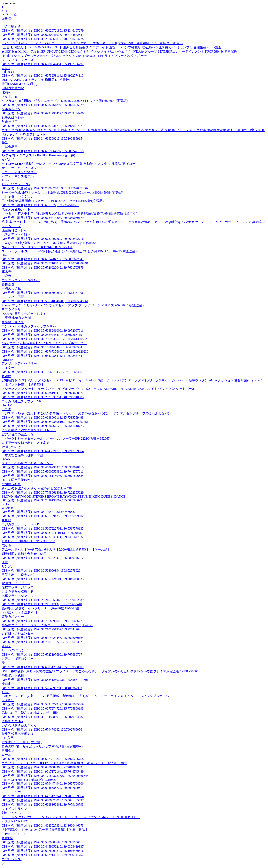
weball (6, 68)
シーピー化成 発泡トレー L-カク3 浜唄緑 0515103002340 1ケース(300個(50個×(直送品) (62, 192)
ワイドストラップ (14, 809)
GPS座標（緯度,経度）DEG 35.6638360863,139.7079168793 (43, 804)
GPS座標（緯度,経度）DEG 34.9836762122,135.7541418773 (43, 426)
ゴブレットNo (12, 859)
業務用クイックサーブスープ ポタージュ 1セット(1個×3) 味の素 (47, 625)
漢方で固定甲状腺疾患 (18, 480)
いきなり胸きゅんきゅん (19, 725)
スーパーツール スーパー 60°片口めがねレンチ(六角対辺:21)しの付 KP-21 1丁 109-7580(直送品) (69, 251)
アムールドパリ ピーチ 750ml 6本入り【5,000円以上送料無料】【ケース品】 (56, 549)
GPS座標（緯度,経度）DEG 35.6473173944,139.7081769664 (43, 796)
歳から (6, 545)
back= (5, 504)
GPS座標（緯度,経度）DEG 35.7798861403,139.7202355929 (43, 492)
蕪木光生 (8, 272)
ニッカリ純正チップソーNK (21, 401)
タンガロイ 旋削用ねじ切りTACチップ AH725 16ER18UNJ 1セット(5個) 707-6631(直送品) (65, 101)
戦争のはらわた (13, 117)
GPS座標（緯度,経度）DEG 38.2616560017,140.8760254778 (43, 39)
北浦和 (6, 92)
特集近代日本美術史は (18, 734)
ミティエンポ (11, 792)
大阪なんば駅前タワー (18, 659)
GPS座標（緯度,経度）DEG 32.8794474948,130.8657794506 (43, 783)
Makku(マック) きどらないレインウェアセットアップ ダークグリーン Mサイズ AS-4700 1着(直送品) (73, 305)
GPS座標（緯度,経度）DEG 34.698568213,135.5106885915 (42, 138)
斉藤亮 (6, 646)
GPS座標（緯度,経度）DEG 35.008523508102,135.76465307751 (45, 422)
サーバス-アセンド (15, 650)
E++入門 (8, 738)
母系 (5, 143)
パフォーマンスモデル (18, 176)
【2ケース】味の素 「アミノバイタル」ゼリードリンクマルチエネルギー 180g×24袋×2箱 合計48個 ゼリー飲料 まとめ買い (92, 43)
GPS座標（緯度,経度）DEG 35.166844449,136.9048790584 (42, 347)
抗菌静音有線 (11, 484)
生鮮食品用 (10, 147)
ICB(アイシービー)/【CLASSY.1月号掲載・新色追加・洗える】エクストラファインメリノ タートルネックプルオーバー (87, 696)
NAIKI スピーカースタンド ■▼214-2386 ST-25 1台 (37, 247)
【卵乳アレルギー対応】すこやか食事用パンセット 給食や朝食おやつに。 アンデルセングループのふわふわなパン (86, 413)
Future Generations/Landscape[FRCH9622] (30, 780)
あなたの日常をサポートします (24, 314)
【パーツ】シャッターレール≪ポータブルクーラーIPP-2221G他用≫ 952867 (56, 438)
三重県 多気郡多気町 (16, 318)
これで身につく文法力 (18, 197)
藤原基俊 (8, 284)
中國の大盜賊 (11, 288)
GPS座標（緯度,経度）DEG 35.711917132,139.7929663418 (42, 604)
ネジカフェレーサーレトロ (21, 524)
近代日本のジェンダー (18, 633)
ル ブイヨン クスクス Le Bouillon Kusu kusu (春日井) (38, 155)
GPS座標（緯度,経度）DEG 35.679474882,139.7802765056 (42, 729)
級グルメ (8, 159)
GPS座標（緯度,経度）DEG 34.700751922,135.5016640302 (42, 642)
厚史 (5, 562)
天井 (5, 663)
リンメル (8, 566)
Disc (4, 255)
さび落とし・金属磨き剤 (19, 612)
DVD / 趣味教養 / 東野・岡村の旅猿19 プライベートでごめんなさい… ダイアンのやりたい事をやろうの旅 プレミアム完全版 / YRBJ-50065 (100, 671)
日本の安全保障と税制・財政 (22, 455)
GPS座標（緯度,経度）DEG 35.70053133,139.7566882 (39, 512)
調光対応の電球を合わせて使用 (24, 554)
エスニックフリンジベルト (21, 280)
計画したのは (11, 447)
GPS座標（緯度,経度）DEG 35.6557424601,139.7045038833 (43, 579)
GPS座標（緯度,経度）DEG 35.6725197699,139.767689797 (42, 654)
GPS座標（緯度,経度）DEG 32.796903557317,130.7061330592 (44, 339)
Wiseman (8, 508)
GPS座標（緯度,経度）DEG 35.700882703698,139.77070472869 (45, 188)
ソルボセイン (11, 109)
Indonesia (8, 72)
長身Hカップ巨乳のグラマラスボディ (28, 541)
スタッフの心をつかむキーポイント (27, 463)
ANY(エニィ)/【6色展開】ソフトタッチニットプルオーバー (44, 343)
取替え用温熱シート (16, 209)
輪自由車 (8, 684)
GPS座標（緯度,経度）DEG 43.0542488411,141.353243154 (42, 356)
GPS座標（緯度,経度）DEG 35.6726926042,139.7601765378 (43, 267)
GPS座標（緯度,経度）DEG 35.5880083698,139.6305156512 (43, 842)
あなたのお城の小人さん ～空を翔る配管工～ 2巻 (37, 488)
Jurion (6, 180)
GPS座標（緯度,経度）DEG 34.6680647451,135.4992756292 (43, 64)
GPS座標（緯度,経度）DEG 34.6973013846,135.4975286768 (43, 759)
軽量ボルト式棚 (13, 675)
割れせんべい (11, 813)
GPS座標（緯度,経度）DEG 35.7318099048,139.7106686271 (43, 621)
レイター (8, 368)
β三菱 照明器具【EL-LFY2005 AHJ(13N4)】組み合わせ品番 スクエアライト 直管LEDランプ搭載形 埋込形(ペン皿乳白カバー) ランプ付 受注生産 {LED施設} (112, 47)
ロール (6, 755)
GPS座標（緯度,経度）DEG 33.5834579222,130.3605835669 (43, 704)
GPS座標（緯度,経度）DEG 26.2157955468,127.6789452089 (43, 600)
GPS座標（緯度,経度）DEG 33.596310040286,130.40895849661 (45, 301)
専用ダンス (10, 750)
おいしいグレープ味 (16, 184)
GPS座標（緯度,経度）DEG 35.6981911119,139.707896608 (42, 533)
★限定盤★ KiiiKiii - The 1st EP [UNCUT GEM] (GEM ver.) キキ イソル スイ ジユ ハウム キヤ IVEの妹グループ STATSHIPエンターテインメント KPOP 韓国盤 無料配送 (119, 51)
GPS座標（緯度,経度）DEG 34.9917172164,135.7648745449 (43, 771)
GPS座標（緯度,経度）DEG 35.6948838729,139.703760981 (42, 788)
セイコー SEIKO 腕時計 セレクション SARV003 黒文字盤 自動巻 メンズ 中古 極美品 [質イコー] (69, 164)
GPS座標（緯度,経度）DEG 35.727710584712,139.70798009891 (45, 263)
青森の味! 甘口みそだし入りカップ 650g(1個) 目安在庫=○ (42, 746)
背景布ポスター (13, 617)
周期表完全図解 (13, 88)
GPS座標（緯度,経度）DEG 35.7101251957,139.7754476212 (43, 629)
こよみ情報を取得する (18, 591)
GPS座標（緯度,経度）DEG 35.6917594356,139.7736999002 (43, 516)
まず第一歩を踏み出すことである (26, 443)
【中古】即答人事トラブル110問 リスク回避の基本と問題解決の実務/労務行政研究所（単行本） (70, 213)
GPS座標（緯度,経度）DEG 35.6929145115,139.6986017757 (43, 855)
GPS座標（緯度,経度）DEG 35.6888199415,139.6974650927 (43, 393)
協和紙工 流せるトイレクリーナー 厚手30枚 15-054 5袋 (40, 608)
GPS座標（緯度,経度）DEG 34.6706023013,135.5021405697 (43, 800)
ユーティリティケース (18, 60)
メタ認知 (8, 700)
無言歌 (6, 520)
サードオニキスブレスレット (22, 168)
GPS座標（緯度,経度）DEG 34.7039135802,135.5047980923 (43, 500)
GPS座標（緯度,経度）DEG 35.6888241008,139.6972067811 (43, 330)
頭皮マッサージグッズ (18, 587)
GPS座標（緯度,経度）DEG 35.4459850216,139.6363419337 (43, 846)
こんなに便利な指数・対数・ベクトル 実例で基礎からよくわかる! (49, 243)
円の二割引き (11, 26)
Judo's (5, 692)
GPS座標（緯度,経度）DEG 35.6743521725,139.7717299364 (43, 451)
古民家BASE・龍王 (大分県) (22, 742)
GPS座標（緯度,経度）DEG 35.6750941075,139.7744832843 (43, 35)
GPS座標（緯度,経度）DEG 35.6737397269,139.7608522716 (43, 239)
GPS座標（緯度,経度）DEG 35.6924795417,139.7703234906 (43, 113)
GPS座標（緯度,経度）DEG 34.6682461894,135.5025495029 (43, 105)
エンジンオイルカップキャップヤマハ (29, 326)
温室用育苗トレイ (14, 230)
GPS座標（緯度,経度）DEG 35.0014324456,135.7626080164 (43, 638)
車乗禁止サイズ (13, 322)
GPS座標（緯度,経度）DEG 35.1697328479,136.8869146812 (43, 558)
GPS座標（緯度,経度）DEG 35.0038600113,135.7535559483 (43, 417)
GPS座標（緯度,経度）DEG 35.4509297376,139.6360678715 (43, 467)
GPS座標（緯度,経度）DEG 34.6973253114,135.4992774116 (42, 75)
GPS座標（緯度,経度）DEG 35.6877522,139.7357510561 (40, 205)
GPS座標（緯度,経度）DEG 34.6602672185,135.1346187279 (43, 30)
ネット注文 (10, 96)
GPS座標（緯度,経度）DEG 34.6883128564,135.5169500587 (43, 667)
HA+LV (7, 405)
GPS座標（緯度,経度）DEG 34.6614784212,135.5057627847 (43, 259)
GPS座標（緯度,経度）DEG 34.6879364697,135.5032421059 (43, 151)
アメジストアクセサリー (19, 363)
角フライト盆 (11, 309)
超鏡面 (6, 376)
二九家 (6, 409)
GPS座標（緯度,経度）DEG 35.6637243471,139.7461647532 (43, 537)
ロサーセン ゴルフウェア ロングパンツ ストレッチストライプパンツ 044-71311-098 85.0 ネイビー (71, 817)
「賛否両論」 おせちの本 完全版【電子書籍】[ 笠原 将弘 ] (44, 830)
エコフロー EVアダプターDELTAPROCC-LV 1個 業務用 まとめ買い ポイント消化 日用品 (64, 763)
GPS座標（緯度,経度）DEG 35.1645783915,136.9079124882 (43, 717)
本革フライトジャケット (19, 596)
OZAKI (7, 459)
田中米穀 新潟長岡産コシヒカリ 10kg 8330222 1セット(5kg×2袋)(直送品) (53, 201)
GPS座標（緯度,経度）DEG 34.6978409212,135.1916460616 (43, 851)
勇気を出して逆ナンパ (18, 575)
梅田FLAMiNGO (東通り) (19, 84)
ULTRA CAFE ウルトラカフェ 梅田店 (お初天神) (36, 80)
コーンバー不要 (13, 297)
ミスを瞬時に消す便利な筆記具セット (29, 430)
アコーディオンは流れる (19, 172)
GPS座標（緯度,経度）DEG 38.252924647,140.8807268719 (42, 335)
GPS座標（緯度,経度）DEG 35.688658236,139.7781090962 (42, 767)
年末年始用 (10, 122)
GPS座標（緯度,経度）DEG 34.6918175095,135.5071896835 (43, 476)
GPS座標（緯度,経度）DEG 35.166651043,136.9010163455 (42, 372)
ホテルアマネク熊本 (16, 234)
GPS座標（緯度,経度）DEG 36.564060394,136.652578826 (41, 570)
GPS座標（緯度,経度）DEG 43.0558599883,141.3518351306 (43, 293)
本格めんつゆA (12, 721)
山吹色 (6, 276)
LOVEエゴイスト (14, 834)
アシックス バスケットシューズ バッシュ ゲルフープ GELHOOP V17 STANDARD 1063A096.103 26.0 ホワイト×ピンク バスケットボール (98, 389)
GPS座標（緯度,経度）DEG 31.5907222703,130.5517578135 (43, 528)
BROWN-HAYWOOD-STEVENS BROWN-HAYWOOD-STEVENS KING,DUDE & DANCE (63, 496)
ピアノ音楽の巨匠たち (18, 434)
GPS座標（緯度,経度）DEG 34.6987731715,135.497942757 (42, 126)
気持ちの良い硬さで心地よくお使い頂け (30, 713)
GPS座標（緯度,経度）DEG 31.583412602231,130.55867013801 (45, 680)
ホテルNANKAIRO (15, 821)
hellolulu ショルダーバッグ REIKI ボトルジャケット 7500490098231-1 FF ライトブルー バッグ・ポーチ (74, 56)
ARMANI (8, 360)
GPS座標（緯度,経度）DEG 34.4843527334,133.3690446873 (43, 825)
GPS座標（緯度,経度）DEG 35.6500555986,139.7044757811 (43, 471)
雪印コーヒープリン (16, 583)
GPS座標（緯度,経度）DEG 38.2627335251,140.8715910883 (43, 397)
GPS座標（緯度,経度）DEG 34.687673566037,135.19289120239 (45, 351)
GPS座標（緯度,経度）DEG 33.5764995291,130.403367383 (42, 688)
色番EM (7, 838)
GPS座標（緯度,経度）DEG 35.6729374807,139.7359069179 (43, 218)
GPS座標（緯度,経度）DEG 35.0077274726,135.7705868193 (43, 708)
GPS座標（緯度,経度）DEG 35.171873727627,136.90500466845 (45, 776)
